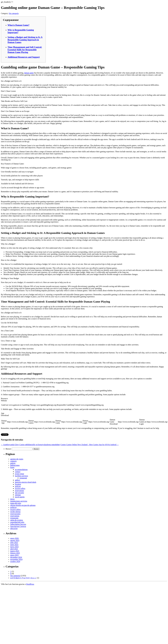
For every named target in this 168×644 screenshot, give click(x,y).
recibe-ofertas (15, 512)
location (18, 484)
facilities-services (21, 476)
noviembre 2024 (16, 559)
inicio (12, 499)
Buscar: (8, 449)
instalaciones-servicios (19, 501)
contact (18, 472)
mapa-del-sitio (16, 503)
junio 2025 (14, 545)
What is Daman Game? (18, 25)
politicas (13, 507)
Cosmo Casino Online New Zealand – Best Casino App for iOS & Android (90, 445)
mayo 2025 (14, 547)
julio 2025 (14, 543)
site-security (19, 493)
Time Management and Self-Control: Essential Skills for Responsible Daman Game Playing (25, 50)
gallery (17, 480)
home (12, 467)
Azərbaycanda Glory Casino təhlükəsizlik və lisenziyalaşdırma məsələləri (30, 445)
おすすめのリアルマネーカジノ (23, 578)
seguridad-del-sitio (17, 522)
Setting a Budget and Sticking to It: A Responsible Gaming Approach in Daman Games (25, 40)
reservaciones (15, 514)
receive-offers (20, 488)
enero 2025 (14, 555)
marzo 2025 (15, 551)
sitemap (18, 495)
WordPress (30, 584)
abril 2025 (14, 549)
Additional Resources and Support (24, 57)
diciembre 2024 (16, 557)
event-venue (19, 474)
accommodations (21, 470)
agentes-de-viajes (17, 459)
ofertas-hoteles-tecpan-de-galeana (23, 505)
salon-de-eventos (17, 520)
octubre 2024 (15, 561)
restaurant (23, 478)
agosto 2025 (15, 540)
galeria (13, 463)
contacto (13, 461)
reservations (19, 491)
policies (18, 486)
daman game (29, 73)
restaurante (14, 518)
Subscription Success (18, 524)
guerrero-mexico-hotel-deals (26, 482)
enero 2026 (14, 538)
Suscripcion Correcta (18, 526)
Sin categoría (14, 13)
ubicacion (14, 528)
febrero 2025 (15, 553)
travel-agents (20, 497)
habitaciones (15, 465)
